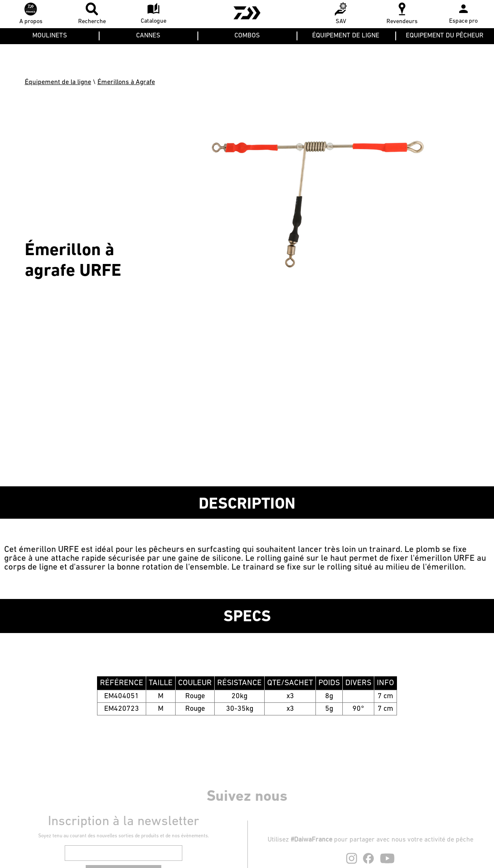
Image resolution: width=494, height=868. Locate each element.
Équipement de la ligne (58, 82)
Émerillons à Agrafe (126, 82)
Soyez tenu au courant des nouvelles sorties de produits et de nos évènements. (124, 836)
